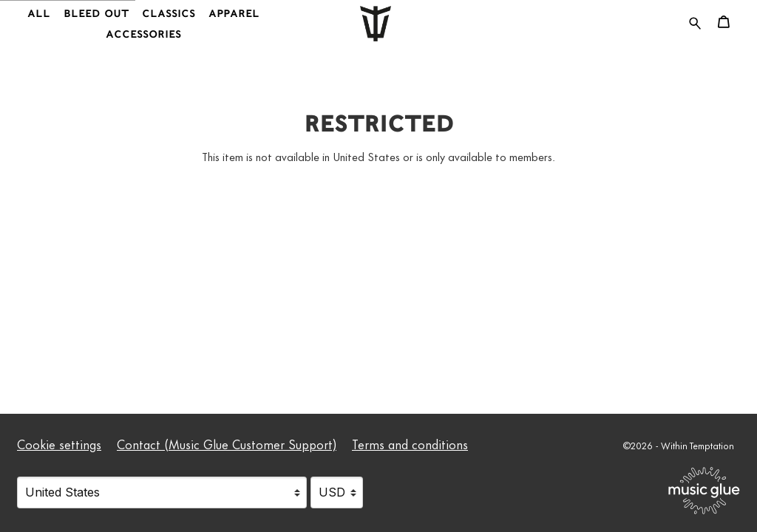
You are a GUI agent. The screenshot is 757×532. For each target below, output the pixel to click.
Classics (169, 14)
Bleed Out (96, 14)
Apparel (234, 14)
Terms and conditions (410, 443)
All (39, 14)
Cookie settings (59, 443)
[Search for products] (695, 20)
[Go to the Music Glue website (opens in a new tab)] (704, 491)
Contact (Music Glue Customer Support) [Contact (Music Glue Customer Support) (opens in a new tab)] (227, 443)
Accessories (143, 34)
